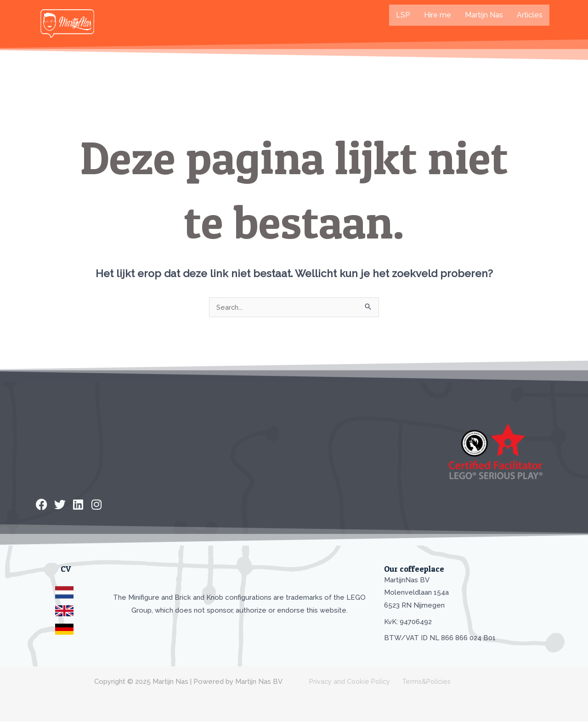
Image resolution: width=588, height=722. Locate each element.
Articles (530, 15)
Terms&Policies (422, 682)
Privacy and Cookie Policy (348, 682)
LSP (403, 15)
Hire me (438, 15)
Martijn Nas (484, 15)
